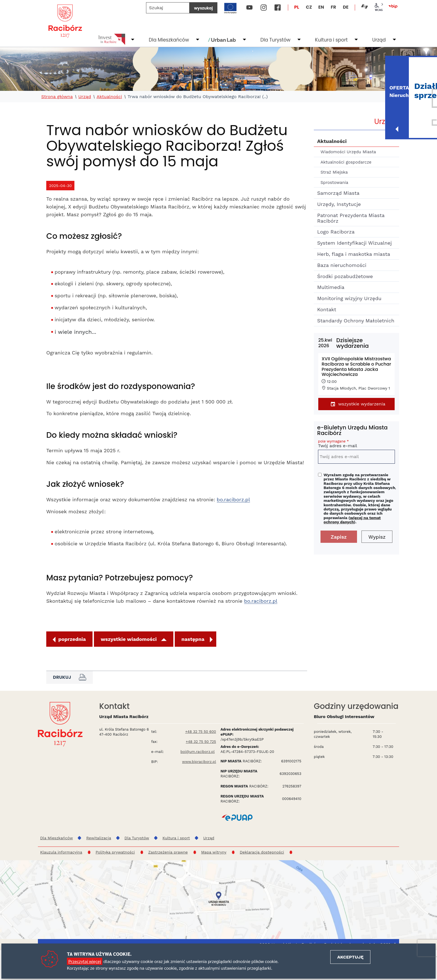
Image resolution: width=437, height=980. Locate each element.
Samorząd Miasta (338, 193)
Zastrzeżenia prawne (168, 852)
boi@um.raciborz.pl (197, 752)
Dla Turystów (275, 40)
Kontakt (327, 309)
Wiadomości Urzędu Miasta (348, 152)
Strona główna (57, 97)
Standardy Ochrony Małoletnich (356, 321)
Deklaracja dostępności (262, 852)
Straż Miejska (334, 172)
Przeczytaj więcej (85, 961)
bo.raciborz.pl (233, 499)
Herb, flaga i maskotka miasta (354, 254)
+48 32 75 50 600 (201, 732)
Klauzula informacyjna (61, 852)
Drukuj (70, 677)
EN (321, 7)
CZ (309, 7)
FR (333, 7)
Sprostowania (334, 183)
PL (297, 7)
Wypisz (377, 537)
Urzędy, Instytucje (339, 204)
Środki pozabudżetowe (345, 276)
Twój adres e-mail (356, 445)
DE (346, 7)
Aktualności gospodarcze (346, 162)
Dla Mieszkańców (169, 40)
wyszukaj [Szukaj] (203, 8)
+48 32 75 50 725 (201, 742)
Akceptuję (350, 957)
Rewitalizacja (99, 838)
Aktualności (109, 97)
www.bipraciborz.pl (199, 762)
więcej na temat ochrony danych (352, 520)
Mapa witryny (214, 852)
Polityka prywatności (115, 852)
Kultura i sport (331, 40)
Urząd (379, 40)
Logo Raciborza (336, 232)
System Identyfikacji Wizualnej (355, 243)
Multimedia (331, 287)
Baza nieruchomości (342, 265)
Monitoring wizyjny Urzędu (349, 298)
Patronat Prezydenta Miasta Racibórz (351, 218)
